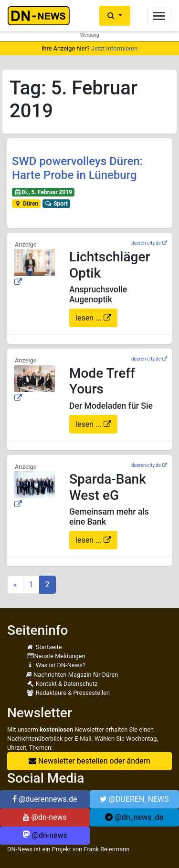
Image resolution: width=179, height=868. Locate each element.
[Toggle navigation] (159, 16)
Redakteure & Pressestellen (68, 693)
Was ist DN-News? (56, 665)
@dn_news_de (134, 817)
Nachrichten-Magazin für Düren (72, 675)
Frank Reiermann (107, 849)
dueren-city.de (146, 243)
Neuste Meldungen (56, 656)
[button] (115, 16)
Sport (56, 204)
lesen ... (89, 318)
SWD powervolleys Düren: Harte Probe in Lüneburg (77, 168)
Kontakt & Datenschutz (62, 684)
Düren (26, 204)
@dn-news (45, 817)
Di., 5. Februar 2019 (43, 192)
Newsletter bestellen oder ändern (89, 761)
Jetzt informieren (114, 48)
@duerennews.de (45, 799)
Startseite (44, 647)
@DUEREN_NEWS (134, 799)
